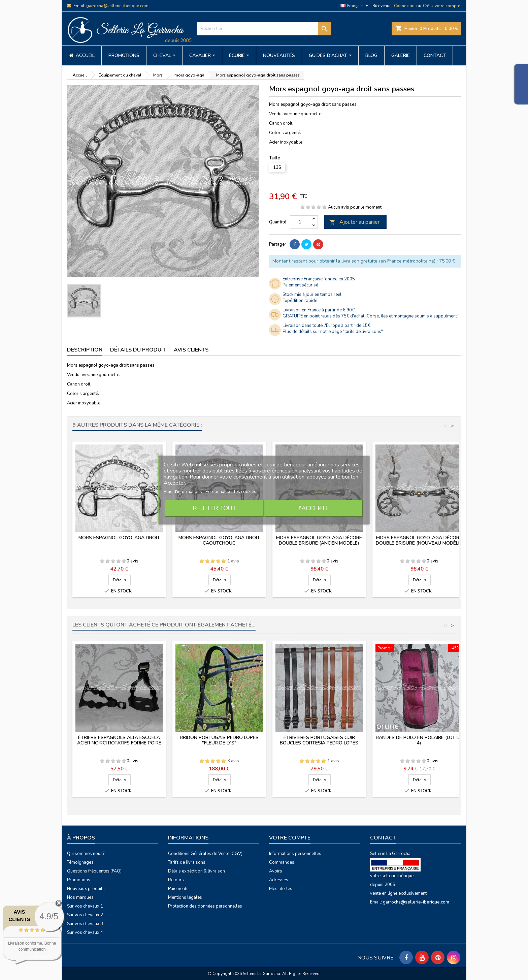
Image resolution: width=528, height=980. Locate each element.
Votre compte (290, 838)
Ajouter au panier (354, 222)
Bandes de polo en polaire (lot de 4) (419, 740)
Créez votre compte (442, 6)
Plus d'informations (183, 492)
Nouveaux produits (86, 889)
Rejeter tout (214, 508)
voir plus (41, 957)
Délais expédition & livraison (196, 871)
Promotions (79, 880)
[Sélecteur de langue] (355, 6)
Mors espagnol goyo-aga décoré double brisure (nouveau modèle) (419, 540)
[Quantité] (300, 222)
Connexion (404, 6)
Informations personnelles (295, 854)
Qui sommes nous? (86, 854)
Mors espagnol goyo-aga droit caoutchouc (219, 540)
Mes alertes (281, 889)
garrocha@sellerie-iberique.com (117, 6)
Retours (176, 880)
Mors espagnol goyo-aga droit (119, 538)
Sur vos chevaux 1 (85, 906)
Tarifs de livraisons (187, 862)
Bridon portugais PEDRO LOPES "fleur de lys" (219, 740)
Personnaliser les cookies (231, 492)
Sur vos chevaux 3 (85, 924)
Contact (383, 838)
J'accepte (313, 508)
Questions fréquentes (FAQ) (94, 871)
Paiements (178, 889)
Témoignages (80, 862)
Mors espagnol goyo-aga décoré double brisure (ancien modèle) (319, 540)
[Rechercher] (264, 29)
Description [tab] (85, 350)
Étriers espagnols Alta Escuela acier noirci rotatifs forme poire (119, 740)
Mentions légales (185, 897)
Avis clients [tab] (191, 350)
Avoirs (276, 871)
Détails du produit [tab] (138, 350)
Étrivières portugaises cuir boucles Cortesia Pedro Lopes (319, 740)
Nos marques (80, 897)
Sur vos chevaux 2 (85, 915)
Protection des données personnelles (205, 906)
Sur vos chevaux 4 (85, 932)
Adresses (279, 880)
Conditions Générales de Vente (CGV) (205, 854)
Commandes (282, 862)
